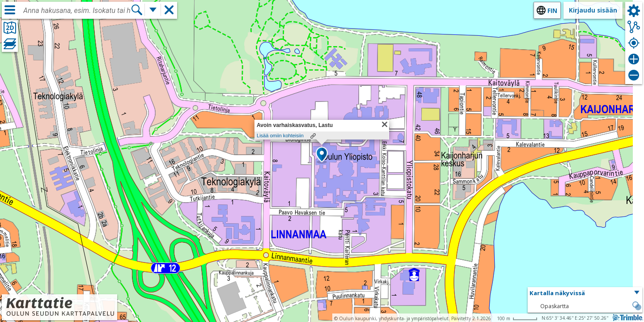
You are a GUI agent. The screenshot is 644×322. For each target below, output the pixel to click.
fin (552, 11)
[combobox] (77, 11)
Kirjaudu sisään (593, 10)
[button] (322, 155)
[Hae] (137, 10)
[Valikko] (10, 10)
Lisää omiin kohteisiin (280, 136)
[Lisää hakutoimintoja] (153, 10)
